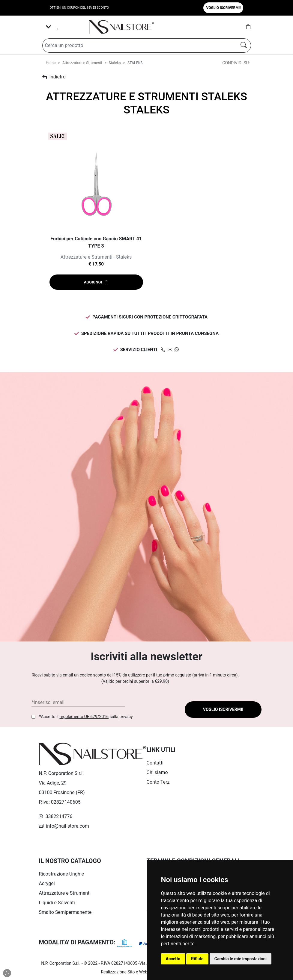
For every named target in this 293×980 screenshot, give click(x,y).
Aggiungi (96, 282)
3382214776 (55, 816)
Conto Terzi (159, 782)
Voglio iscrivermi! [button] (223, 8)
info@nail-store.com (64, 826)
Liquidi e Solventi (57, 903)
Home (51, 63)
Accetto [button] (173, 959)
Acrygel (47, 883)
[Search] (138, 45)
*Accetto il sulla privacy (86, 717)
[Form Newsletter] (78, 703)
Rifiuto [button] (197, 959)
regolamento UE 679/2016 (84, 717)
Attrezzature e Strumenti (82, 63)
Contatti (155, 763)
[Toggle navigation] (49, 27)
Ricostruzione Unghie (61, 874)
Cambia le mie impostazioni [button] (241, 959)
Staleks (115, 63)
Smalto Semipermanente (65, 912)
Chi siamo (157, 772)
